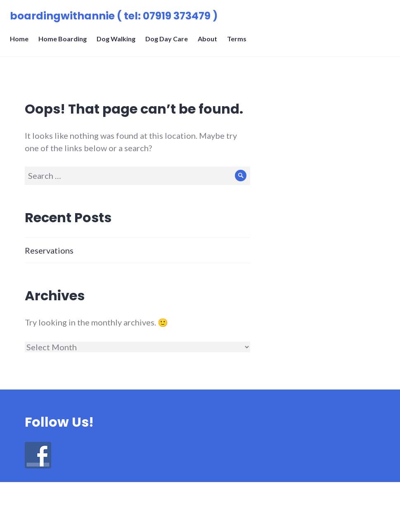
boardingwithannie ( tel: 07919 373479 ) (116, 18)
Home (22, 44)
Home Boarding (65, 44)
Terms (239, 44)
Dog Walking (118, 44)
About (210, 44)
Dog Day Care (169, 44)
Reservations (49, 250)
